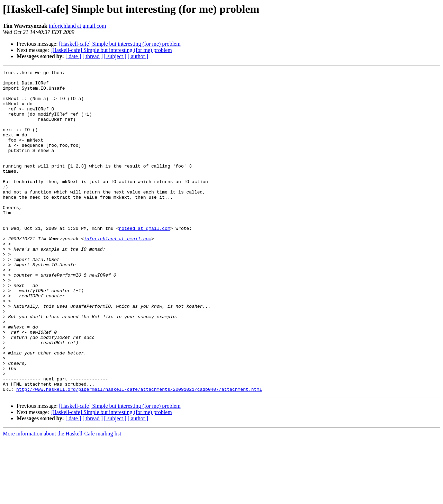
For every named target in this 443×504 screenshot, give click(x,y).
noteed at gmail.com (144, 260)
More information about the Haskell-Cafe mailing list (62, 498)
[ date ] (73, 56)
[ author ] (138, 56)
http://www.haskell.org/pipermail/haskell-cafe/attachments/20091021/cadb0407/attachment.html (139, 453)
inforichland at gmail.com (78, 26)
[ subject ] (115, 56)
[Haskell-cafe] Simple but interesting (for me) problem (120, 44)
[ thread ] (93, 56)
